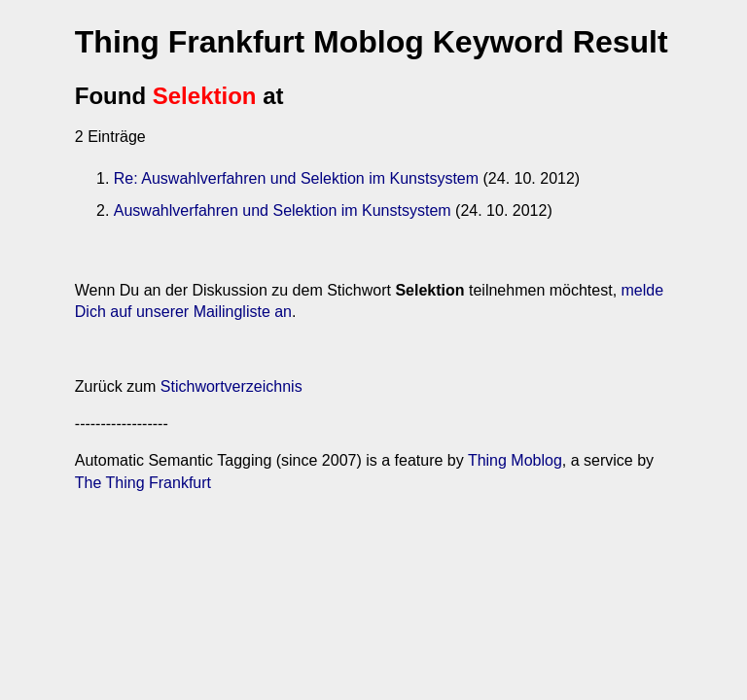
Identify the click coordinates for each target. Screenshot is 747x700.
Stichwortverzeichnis (231, 386)
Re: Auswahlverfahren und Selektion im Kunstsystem (296, 178)
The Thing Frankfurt (143, 483)
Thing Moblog (515, 460)
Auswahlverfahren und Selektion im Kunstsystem (283, 210)
